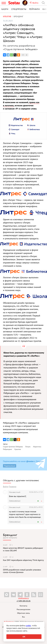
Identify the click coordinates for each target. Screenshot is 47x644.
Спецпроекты (19, 9)
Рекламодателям (23, 609)
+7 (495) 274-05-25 (23, 601)
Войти (6, 487)
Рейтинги (34, 9)
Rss (23, 617)
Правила (13, 487)
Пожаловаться (15, 501)
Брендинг (10, 535)
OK (24, 637)
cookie (28, 626)
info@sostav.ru (23, 598)
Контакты (23, 606)
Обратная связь (24, 613)
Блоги (5, 9)
